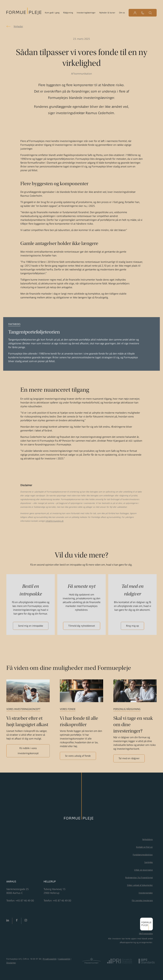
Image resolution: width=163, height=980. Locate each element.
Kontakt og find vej (144, 847)
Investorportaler (146, 893)
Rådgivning (68, 13)
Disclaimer (11, 963)
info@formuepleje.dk (55, 521)
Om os (122, 13)
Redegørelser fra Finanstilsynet (139, 878)
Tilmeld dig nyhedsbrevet (82, 626)
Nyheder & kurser (107, 13)
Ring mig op (132, 626)
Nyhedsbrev (148, 839)
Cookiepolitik (64, 959)
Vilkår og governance (144, 870)
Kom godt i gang (52, 13)
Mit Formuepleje (146, 934)
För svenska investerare (142, 900)
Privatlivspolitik (50, 959)
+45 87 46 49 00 (25, 901)
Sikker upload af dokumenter (140, 885)
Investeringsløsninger (86, 13)
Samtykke (149, 862)
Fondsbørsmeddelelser (143, 855)
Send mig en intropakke (31, 626)
